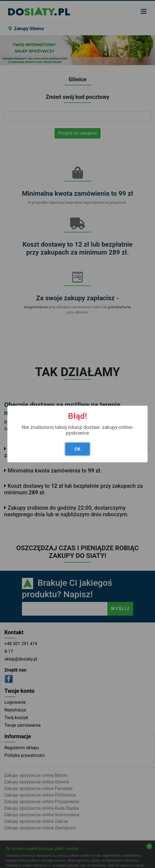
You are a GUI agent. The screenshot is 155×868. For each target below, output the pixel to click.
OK (77, 449)
